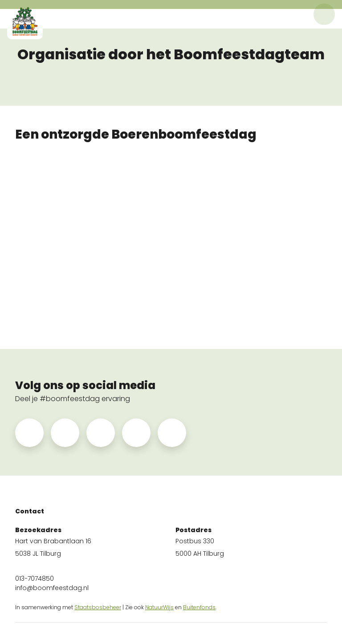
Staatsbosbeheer (98, 607)
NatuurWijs (159, 607)
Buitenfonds (199, 607)
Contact (30, 511)
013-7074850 (35, 578)
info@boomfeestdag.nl (52, 588)
